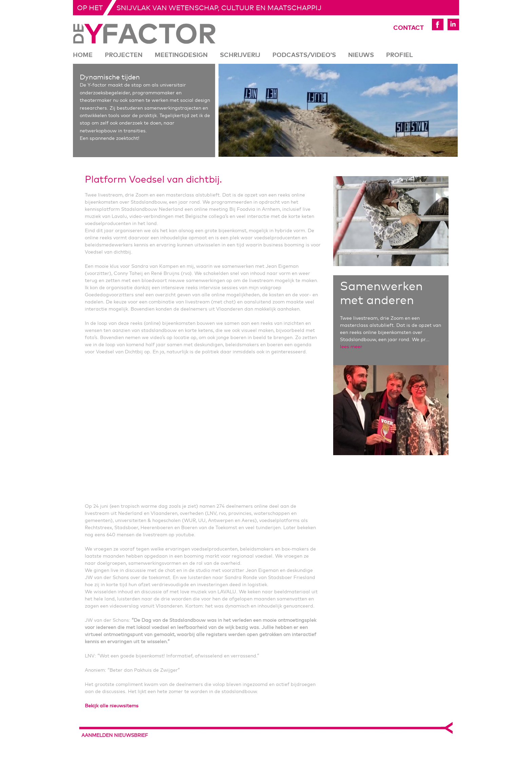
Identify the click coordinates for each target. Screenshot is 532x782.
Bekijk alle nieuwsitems (112, 706)
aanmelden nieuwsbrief (115, 736)
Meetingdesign (181, 55)
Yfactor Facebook (438, 24)
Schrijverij (240, 55)
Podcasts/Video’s (304, 55)
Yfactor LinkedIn (453, 24)
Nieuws (361, 55)
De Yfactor (144, 34)
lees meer (351, 347)
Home (83, 55)
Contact (399, 28)
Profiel (400, 55)
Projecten (124, 55)
